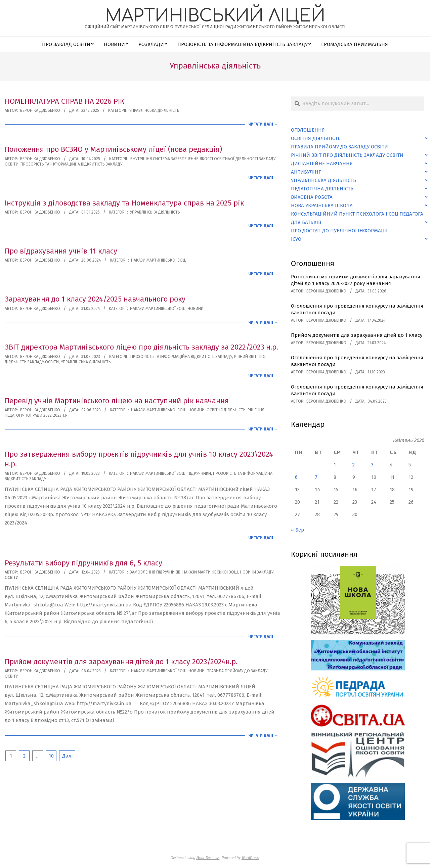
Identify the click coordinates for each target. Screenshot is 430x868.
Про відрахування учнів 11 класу (61, 251)
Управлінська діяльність (154, 110)
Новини (196, 309)
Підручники (199, 473)
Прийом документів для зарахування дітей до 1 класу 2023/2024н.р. (121, 662)
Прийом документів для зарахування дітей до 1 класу (357, 335)
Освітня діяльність (226, 410)
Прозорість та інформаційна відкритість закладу (71, 164)
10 (51, 756)
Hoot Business (208, 858)
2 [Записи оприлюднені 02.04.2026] (354, 465)
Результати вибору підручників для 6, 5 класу (83, 563)
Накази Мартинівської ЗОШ (159, 260)
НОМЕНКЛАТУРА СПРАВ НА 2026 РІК (64, 101)
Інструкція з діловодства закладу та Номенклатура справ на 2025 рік (124, 203)
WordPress (250, 858)
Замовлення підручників (155, 572)
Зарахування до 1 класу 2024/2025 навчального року (95, 299)
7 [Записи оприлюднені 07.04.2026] (316, 477)
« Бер (297, 530)
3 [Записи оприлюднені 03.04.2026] (372, 465)
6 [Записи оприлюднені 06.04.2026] (296, 477)
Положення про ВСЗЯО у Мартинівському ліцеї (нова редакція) (113, 149)
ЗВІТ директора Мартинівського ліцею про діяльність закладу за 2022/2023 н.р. (141, 347)
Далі (67, 756)
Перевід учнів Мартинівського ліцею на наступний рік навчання (117, 401)
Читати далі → (263, 124)
